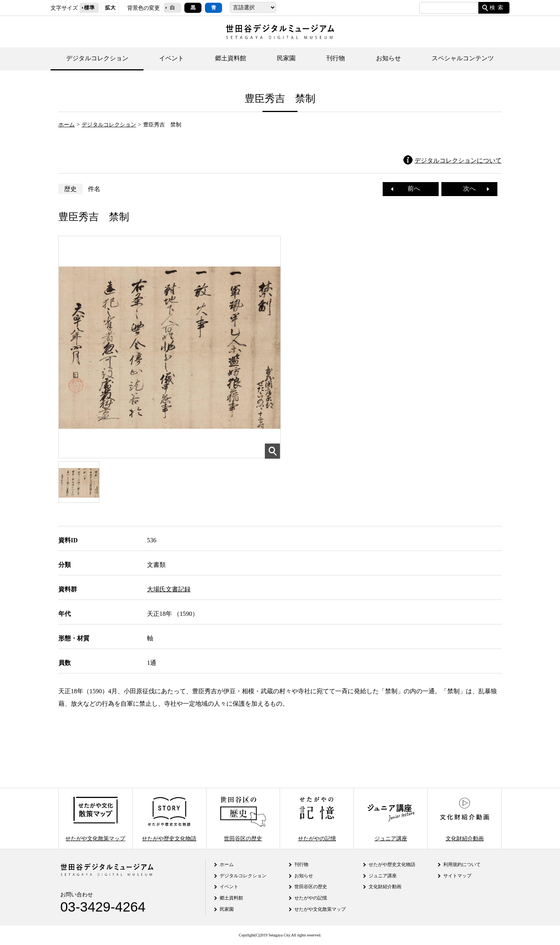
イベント (171, 58)
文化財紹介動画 (464, 818)
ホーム (66, 124)
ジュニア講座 (391, 818)
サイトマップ (457, 876)
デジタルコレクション (97, 58)
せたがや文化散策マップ (95, 818)
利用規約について (462, 864)
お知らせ (388, 58)
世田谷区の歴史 (243, 818)
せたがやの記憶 (317, 818)
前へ (411, 188)
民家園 (286, 58)
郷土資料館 (231, 58)
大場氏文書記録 (169, 589)
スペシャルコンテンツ (463, 58)
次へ (472, 188)
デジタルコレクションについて (458, 160)
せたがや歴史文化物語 (169, 818)
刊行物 (336, 58)
